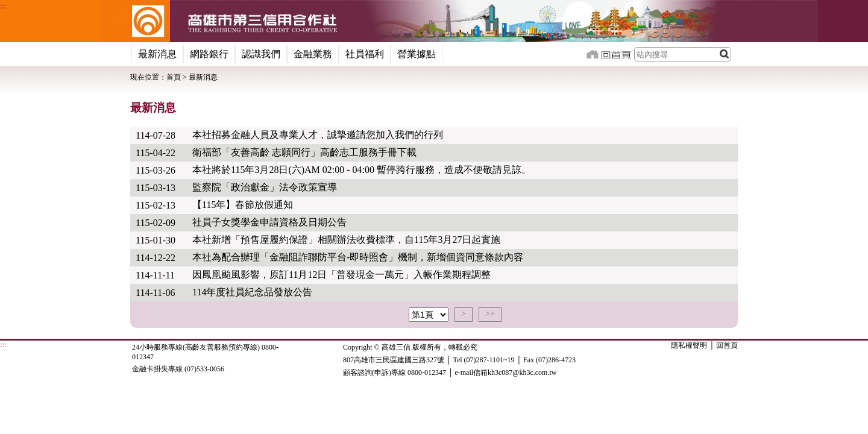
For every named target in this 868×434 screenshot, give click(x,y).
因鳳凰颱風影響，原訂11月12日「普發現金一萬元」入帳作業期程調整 (341, 275)
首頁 (174, 77)
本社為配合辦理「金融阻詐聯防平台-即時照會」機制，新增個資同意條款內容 (358, 257)
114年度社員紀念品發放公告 (252, 292)
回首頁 (727, 400)
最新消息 (157, 54)
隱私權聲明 (689, 400)
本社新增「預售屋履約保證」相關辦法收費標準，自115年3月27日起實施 (346, 240)
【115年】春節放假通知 (243, 205)
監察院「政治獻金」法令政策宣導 (265, 187)
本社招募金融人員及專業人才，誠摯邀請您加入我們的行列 (318, 135)
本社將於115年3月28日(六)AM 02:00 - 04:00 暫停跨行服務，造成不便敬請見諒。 (362, 170)
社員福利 (365, 54)
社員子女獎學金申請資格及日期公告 (269, 222)
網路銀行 (209, 54)
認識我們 (261, 54)
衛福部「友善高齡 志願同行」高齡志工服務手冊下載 (304, 152)
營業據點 (417, 54)
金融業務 (313, 54)
